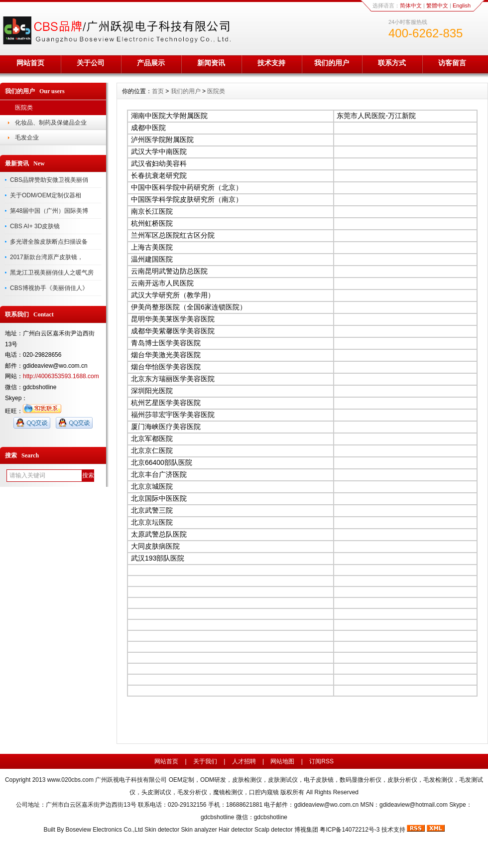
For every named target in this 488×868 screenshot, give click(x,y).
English (462, 5)
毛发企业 (27, 138)
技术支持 (271, 63)
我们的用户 (332, 63)
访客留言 (452, 63)
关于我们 (205, 761)
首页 (158, 91)
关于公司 (91, 63)
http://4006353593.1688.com (61, 376)
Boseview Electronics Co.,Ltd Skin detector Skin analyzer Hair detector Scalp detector (180, 830)
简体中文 (411, 5)
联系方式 (392, 63)
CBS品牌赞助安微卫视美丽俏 (49, 180)
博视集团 (306, 830)
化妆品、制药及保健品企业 (51, 123)
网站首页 (30, 63)
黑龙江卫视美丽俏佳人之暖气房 (52, 273)
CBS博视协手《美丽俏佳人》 (49, 288)
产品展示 (151, 63)
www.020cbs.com (70, 780)
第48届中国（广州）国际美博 (49, 211)
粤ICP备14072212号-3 (350, 830)
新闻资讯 (211, 63)
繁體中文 (437, 5)
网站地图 (282, 761)
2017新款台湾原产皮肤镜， (47, 257)
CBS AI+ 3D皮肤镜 (35, 226)
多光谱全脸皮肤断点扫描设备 (49, 242)
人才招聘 (244, 761)
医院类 (24, 108)
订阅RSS (321, 761)
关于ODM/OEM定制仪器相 (46, 195)
